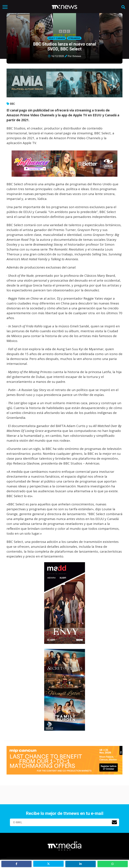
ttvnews (77, 56)
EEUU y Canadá (57, 38)
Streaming (74, 38)
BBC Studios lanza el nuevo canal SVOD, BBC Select (65, 47)
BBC (12, 104)
